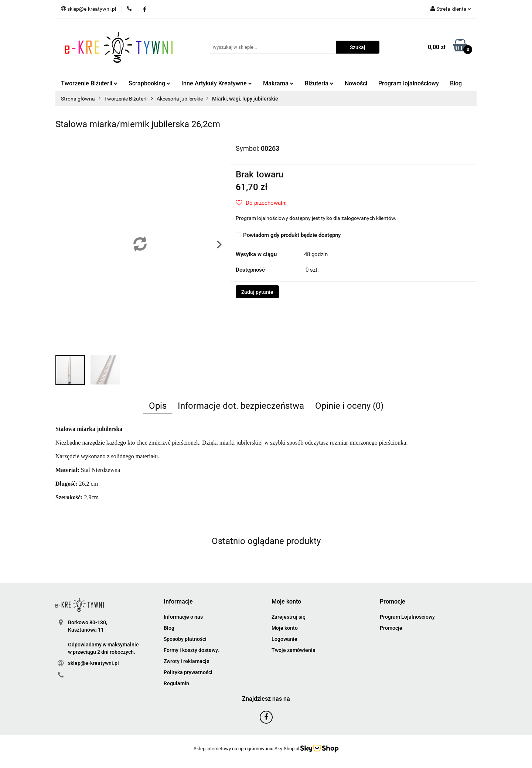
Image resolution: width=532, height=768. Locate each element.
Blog (456, 83)
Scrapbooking (149, 83)
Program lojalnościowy (409, 83)
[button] (178, 602)
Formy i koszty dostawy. (191, 650)
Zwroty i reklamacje (187, 661)
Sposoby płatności (185, 639)
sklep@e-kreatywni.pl (93, 663)
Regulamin (176, 683)
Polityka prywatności (188, 672)
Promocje (391, 628)
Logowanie (284, 639)
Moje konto (285, 628)
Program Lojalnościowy (407, 617)
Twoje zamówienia (294, 650)
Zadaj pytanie (257, 292)
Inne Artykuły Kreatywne (217, 83)
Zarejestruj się (289, 617)
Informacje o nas (183, 617)
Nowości (356, 83)
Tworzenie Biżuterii (89, 83)
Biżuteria (319, 83)
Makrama (278, 83)
